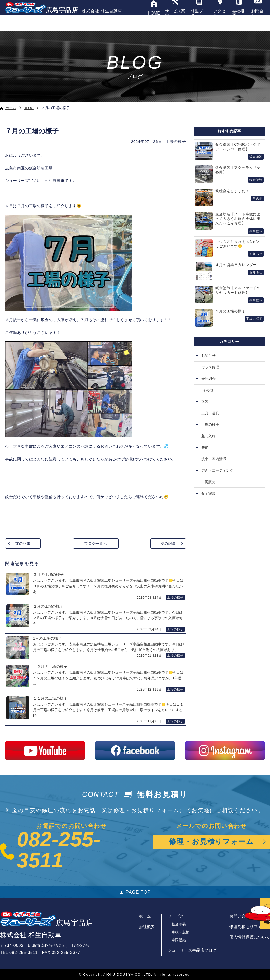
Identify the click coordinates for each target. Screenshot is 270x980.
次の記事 (168, 544)
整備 (205, 447)
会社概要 (147, 927)
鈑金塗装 (208, 493)
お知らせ (208, 356)
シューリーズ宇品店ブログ (192, 950)
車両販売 (208, 482)
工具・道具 (210, 413)
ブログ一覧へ (96, 544)
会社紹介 (208, 379)
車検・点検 (180, 932)
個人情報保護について (250, 937)
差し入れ (208, 436)
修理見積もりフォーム (250, 927)
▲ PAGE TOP (135, 892)
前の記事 (23, 544)
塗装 (205, 402)
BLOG (29, 108)
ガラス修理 (210, 367)
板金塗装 (179, 924)
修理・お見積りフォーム (212, 842)
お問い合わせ (241, 916)
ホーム (8, 108)
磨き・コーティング (217, 470)
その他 (208, 390)
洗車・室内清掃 (214, 459)
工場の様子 (176, 142)
